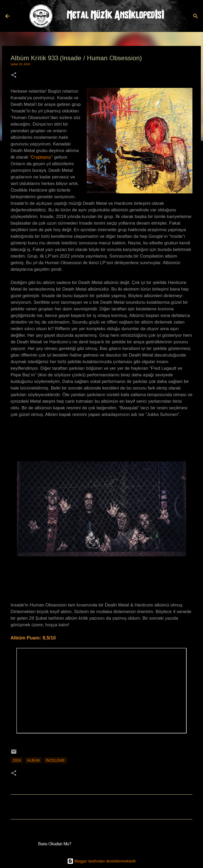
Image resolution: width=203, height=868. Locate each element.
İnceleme (55, 760)
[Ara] (196, 16)
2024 (17, 760)
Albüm (33, 760)
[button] (14, 76)
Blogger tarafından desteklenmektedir (102, 861)
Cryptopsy (41, 157)
